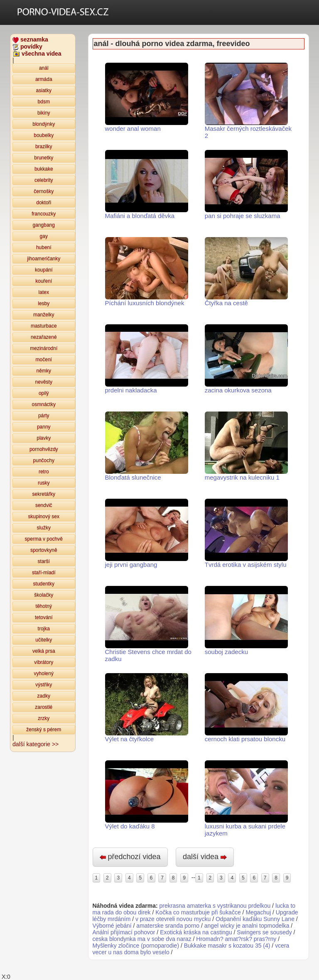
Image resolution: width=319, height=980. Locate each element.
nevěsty (44, 382)
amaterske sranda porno (168, 926)
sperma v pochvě (44, 539)
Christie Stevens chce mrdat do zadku (148, 624)
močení (44, 360)
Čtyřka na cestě (246, 272)
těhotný (44, 606)
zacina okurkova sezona (246, 359)
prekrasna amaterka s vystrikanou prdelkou (215, 906)
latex (44, 292)
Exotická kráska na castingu (196, 932)
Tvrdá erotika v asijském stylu (246, 533)
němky (44, 371)
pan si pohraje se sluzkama (246, 185)
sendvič (44, 505)
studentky (44, 584)
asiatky (44, 91)
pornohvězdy (44, 449)
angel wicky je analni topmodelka (247, 926)
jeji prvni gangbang (147, 533)
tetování (44, 617)
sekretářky (44, 494)
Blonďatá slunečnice (147, 446)
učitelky (44, 640)
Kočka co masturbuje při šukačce (198, 912)
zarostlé (44, 707)
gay (44, 236)
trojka (44, 629)
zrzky (44, 718)
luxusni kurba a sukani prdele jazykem (246, 799)
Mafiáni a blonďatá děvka (147, 185)
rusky (44, 483)
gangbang (44, 225)
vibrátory (44, 662)
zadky (44, 696)
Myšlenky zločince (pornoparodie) (136, 946)
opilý (44, 393)
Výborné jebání (112, 926)
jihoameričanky (44, 259)
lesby (44, 304)
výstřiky (44, 685)
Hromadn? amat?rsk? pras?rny (237, 939)
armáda (44, 79)
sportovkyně (44, 550)
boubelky (44, 135)
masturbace (44, 326)
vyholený (44, 674)
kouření (44, 281)
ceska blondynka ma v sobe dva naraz (142, 939)
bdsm (44, 102)
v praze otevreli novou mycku (173, 919)
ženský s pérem (44, 730)
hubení (44, 247)
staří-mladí (44, 573)
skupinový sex (44, 517)
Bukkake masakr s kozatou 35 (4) (227, 946)
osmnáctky (44, 404)
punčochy (44, 461)
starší (44, 561)
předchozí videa (130, 857)
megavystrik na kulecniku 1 (246, 446)
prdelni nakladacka (147, 359)
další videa (205, 857)
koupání (44, 270)
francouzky (44, 214)
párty (44, 416)
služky (44, 528)
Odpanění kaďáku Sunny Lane (255, 919)
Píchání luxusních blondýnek (147, 272)
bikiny (44, 113)
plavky (44, 438)
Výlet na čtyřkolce (147, 708)
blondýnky (44, 124)
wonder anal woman (147, 97)
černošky (44, 191)
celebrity (44, 180)
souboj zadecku (246, 621)
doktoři (44, 203)
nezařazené (44, 337)
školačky (44, 595)
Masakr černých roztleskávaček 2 (248, 101)
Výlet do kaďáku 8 (147, 795)
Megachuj (258, 912)
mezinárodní (44, 348)
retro (44, 472)
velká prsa (44, 651)
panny (44, 427)
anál (44, 68)
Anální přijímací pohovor (124, 932)
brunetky (44, 158)
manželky (44, 315)
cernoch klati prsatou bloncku (246, 708)
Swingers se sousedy (264, 932)
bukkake (44, 169)
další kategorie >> (36, 744)
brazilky (44, 147)
